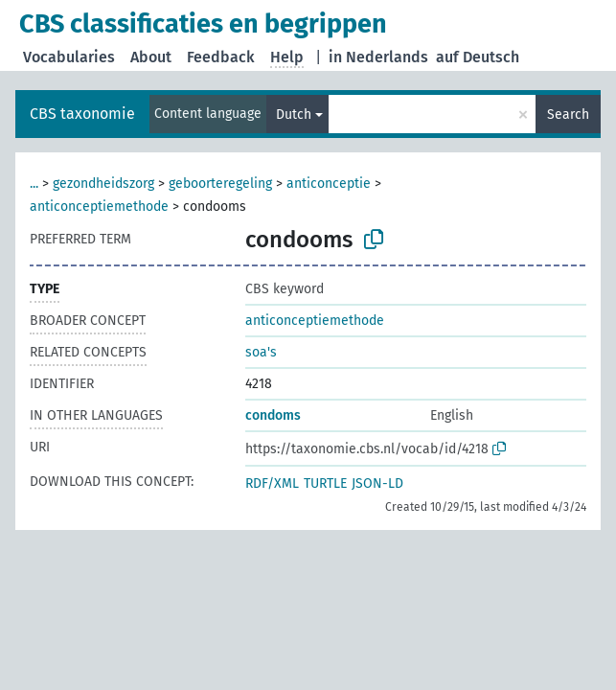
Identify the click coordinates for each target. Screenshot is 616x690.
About (151, 57)
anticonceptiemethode (99, 207)
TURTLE (325, 483)
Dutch (294, 115)
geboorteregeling (220, 184)
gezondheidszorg (103, 184)
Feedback (221, 57)
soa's (261, 352)
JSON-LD (377, 483)
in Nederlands (378, 57)
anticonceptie (329, 184)
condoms (273, 415)
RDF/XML (272, 483)
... (34, 184)
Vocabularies (69, 57)
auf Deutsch (478, 57)
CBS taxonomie (82, 114)
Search (568, 115)
